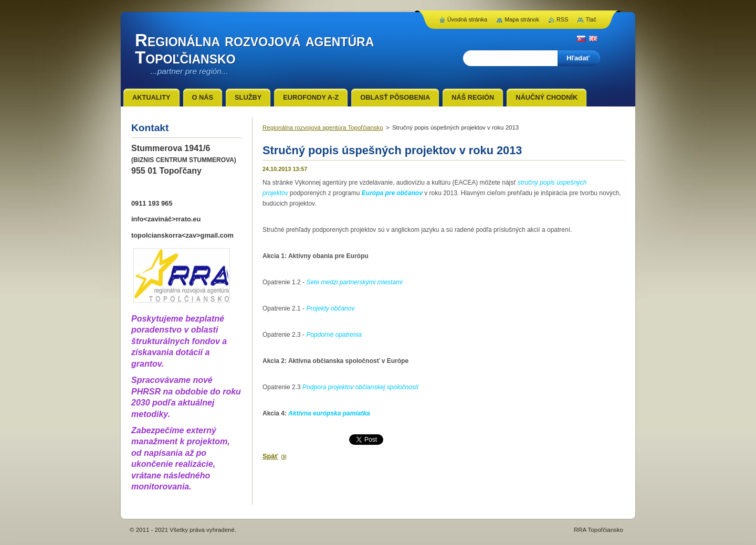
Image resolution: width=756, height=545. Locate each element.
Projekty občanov (330, 308)
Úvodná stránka (467, 19)
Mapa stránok (522, 19)
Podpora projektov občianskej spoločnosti (360, 387)
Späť (270, 456)
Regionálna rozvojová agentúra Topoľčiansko (323, 127)
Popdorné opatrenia (334, 335)
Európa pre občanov (392, 193)
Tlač (591, 19)
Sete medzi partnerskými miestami (354, 282)
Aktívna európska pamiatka (329, 413)
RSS (562, 19)
